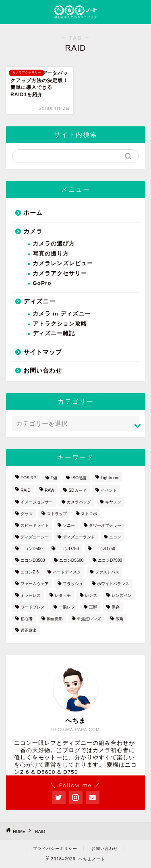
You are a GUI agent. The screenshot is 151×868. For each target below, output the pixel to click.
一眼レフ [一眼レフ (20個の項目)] (67, 607)
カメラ (33, 231)
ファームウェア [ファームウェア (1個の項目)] (35, 584)
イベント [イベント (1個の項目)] (109, 490)
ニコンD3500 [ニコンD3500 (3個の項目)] (33, 560)
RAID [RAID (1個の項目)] (26, 490)
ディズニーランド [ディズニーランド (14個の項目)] (79, 537)
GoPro (42, 283)
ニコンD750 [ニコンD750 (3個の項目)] (68, 549)
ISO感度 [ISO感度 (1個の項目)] (79, 478)
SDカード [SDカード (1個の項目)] (77, 490)
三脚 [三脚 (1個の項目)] (93, 607)
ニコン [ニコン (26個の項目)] (115, 537)
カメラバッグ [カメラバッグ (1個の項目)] (79, 502)
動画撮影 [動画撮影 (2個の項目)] (55, 619)
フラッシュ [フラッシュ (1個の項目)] (73, 584)
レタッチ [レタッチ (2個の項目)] (63, 595)
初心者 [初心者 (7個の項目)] (27, 619)
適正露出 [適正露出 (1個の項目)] (29, 630)
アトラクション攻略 (60, 324)
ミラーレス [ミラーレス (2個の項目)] (31, 595)
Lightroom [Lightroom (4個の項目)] (110, 478)
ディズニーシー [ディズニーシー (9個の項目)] (35, 537)
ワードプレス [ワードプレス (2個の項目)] (33, 607)
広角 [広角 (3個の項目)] (120, 619)
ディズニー (39, 301)
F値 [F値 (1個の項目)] (54, 478)
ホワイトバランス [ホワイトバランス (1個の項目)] (113, 584)
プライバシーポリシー (55, 848)
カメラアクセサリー (60, 273)
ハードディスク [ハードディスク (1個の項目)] (67, 572)
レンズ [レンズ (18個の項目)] (91, 595)
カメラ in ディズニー (62, 314)
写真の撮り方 (51, 254)
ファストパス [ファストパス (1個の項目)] (107, 572)
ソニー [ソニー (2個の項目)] (69, 525)
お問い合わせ (43, 370)
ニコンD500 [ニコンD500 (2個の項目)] (32, 549)
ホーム (33, 213)
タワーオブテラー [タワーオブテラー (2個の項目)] (105, 525)
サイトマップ (43, 352)
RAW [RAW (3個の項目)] (50, 490)
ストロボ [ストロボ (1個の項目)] (89, 514)
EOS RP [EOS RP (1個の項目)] (28, 478)
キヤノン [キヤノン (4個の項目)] (113, 502)
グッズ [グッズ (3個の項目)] (27, 514)
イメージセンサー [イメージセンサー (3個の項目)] (37, 502)
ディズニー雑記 (54, 333)
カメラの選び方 (54, 244)
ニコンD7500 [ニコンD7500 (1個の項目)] (110, 560)
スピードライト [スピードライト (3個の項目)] (35, 525)
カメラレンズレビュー (63, 263)
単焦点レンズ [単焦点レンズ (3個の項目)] (89, 619)
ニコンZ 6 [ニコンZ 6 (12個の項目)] (30, 572)
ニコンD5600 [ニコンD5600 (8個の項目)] (71, 560)
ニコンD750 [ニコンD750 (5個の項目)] (104, 549)
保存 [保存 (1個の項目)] (116, 607)
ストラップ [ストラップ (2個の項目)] (57, 514)
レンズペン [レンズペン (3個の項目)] (122, 595)
